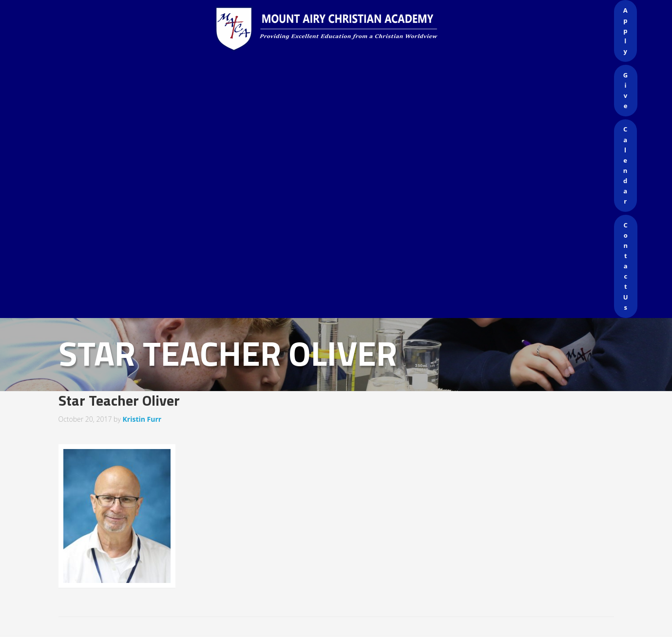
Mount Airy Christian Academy (339, 29)
